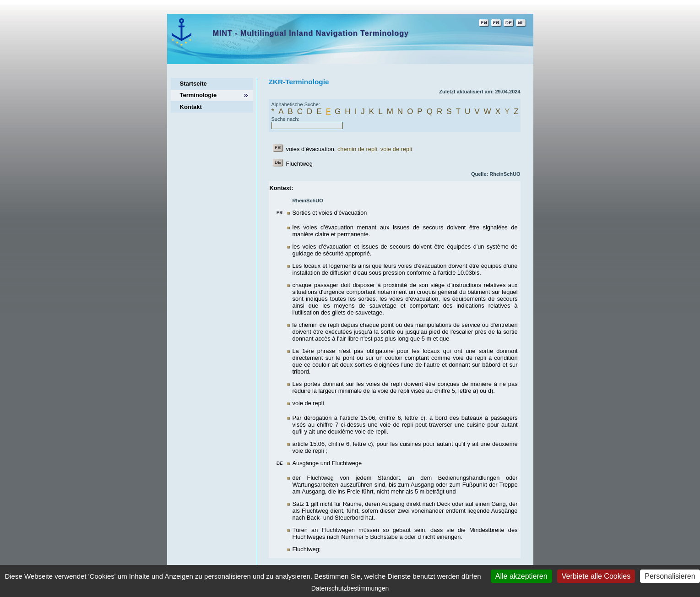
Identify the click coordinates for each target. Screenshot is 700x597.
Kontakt (191, 107)
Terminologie (198, 95)
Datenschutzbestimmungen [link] (350, 588)
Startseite (193, 84)
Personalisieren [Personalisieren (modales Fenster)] (670, 576)
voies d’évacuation (310, 149)
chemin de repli (357, 149)
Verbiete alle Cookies (596, 576)
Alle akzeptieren (521, 576)
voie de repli (396, 149)
